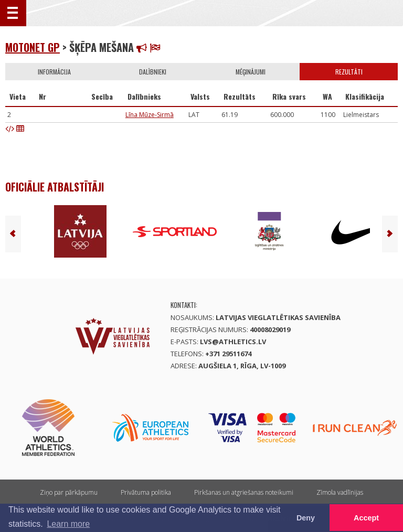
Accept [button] (366, 518)
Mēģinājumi (251, 72)
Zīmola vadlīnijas (340, 492)
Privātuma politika (146, 492)
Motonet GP (33, 47)
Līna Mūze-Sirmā (150, 115)
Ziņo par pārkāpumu (69, 492)
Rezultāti (349, 72)
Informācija (54, 72)
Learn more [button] (68, 524)
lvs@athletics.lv (233, 342)
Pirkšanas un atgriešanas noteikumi (244, 492)
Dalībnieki (153, 72)
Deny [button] (306, 518)
